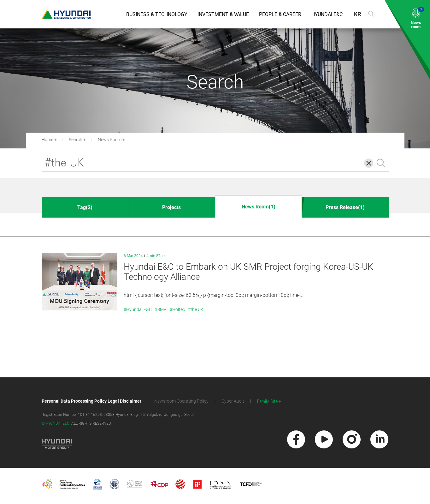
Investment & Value (223, 14)
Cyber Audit (233, 401)
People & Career (280, 14)
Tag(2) (85, 207)
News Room (110, 140)
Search (76, 140)
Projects (171, 207)
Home (47, 140)
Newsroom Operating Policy (181, 401)
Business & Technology (157, 14)
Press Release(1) (345, 207)
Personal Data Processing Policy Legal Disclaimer (91, 401)
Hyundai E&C (327, 14)
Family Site (268, 402)
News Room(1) (259, 207)
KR (357, 14)
